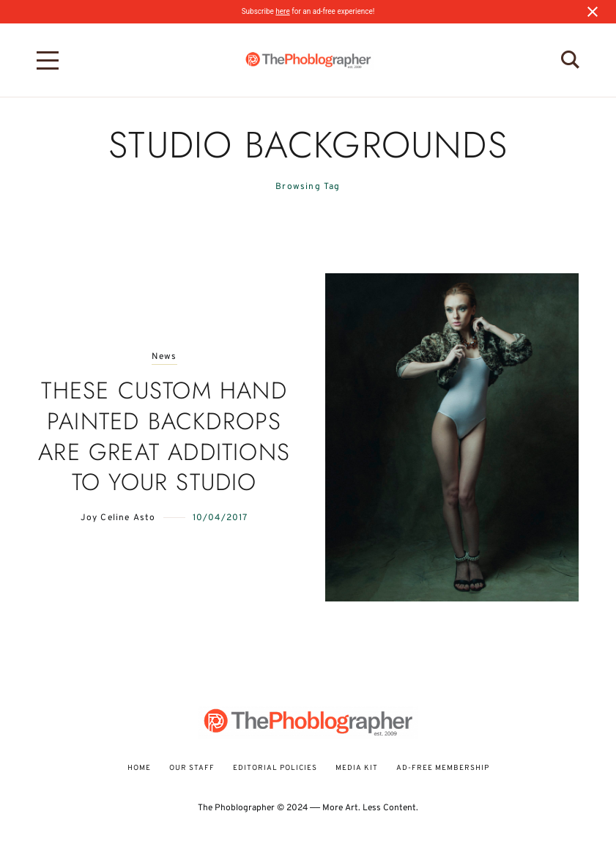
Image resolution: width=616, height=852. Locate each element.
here (282, 11)
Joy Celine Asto (118, 518)
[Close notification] (593, 12)
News (164, 357)
